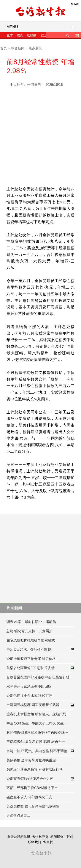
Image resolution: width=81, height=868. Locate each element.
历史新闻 (76, 35)
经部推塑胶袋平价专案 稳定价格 (31, 659)
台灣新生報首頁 (41, 12)
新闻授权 (57, 836)
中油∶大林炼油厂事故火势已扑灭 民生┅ (37, 723)
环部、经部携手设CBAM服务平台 (32, 788)
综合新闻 (18, 48)
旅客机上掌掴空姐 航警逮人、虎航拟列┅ (38, 714)
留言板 (48, 842)
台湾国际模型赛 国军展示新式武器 (40, 705)
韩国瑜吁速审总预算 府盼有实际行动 (35, 769)
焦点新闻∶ (15, 608)
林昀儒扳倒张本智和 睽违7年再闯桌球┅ (37, 733)
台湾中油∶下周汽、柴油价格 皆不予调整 (40, 751)
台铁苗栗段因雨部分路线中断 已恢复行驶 (38, 677)
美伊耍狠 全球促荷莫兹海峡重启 (31, 760)
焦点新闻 (35, 48)
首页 (3, 48)
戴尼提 (31, 35)
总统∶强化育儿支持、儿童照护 (29, 631)
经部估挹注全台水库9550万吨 (29, 696)
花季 (10, 35)
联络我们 (35, 842)
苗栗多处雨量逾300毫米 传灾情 (40, 668)
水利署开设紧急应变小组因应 (29, 686)
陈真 (20, 35)
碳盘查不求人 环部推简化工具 (29, 797)
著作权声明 (40, 836)
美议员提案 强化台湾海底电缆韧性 (33, 806)
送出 (68, 35)
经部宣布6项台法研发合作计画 (40, 779)
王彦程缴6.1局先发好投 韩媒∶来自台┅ (36, 742)
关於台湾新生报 (19, 836)
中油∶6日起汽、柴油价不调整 (40, 650)
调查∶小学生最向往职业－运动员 (31, 622)
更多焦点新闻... (18, 816)
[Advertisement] (40, 134)
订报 (68, 836)
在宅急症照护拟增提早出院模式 (31, 640)
